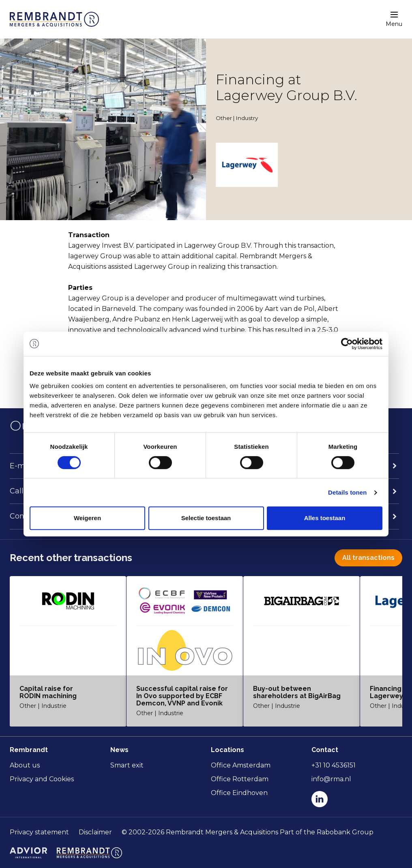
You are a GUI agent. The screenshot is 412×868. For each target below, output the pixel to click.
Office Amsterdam (241, 765)
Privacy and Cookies (42, 779)
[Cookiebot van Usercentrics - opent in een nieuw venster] (347, 344)
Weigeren (87, 518)
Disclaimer (95, 832)
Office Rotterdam (240, 779)
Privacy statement (39, 832)
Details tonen (347, 492)
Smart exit (127, 765)
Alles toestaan (325, 518)
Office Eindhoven (239, 793)
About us (25, 765)
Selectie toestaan (206, 518)
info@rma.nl (331, 779)
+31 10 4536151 (334, 765)
